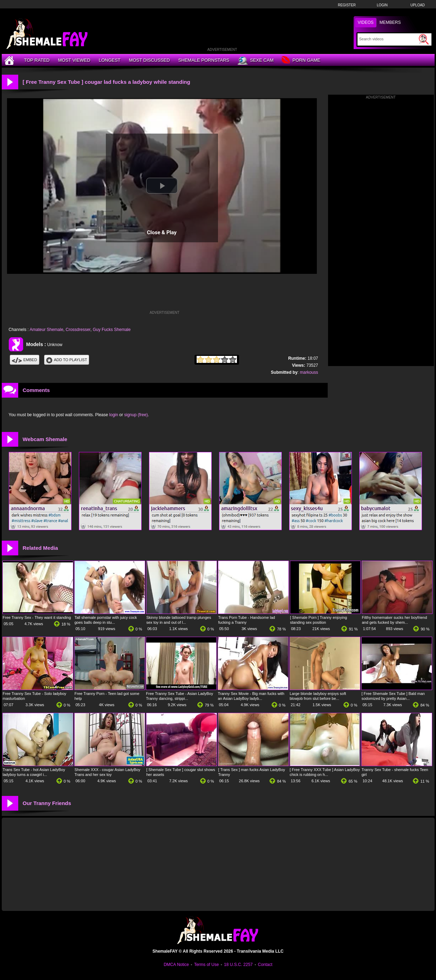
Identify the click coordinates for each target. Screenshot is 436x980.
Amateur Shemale (47, 330)
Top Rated (37, 60)
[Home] (10, 60)
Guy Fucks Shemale (112, 330)
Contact (265, 965)
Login (382, 5)
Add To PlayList (67, 360)
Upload (418, 5)
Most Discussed (149, 60)
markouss (309, 372)
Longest (110, 60)
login (114, 415)
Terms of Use (207, 965)
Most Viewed (74, 60)
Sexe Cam (256, 61)
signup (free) (136, 415)
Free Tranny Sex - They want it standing (37, 617)
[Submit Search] (424, 39)
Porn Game (301, 60)
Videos (366, 22)
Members (390, 22)
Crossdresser (78, 330)
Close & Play (162, 232)
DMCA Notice (176, 965)
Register (347, 5)
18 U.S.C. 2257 (238, 965)
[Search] (388, 39)
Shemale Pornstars (204, 60)
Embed (25, 360)
